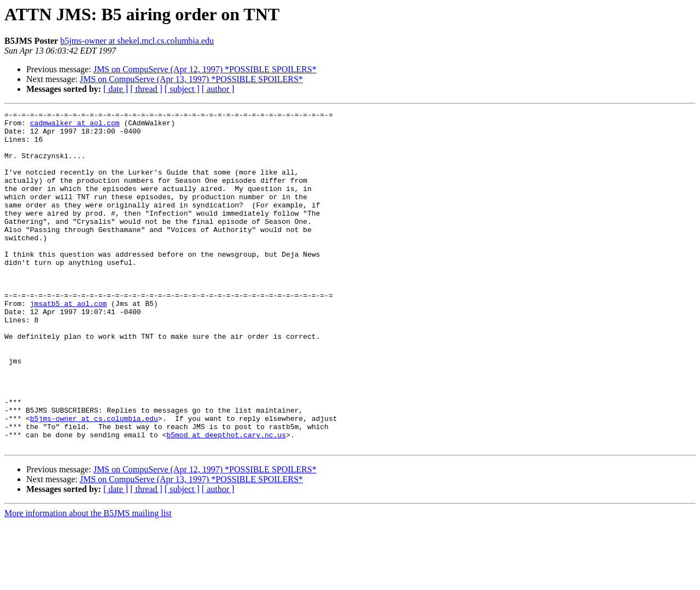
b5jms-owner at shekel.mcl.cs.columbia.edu (137, 41)
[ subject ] (182, 89)
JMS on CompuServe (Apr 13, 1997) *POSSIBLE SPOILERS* (191, 79)
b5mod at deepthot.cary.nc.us (226, 500)
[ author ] (218, 89)
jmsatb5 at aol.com (68, 343)
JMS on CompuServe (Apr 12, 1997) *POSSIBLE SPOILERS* (205, 69)
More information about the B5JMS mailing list (88, 580)
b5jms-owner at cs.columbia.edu (94, 481)
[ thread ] (146, 89)
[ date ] (116, 89)
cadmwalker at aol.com (75, 126)
